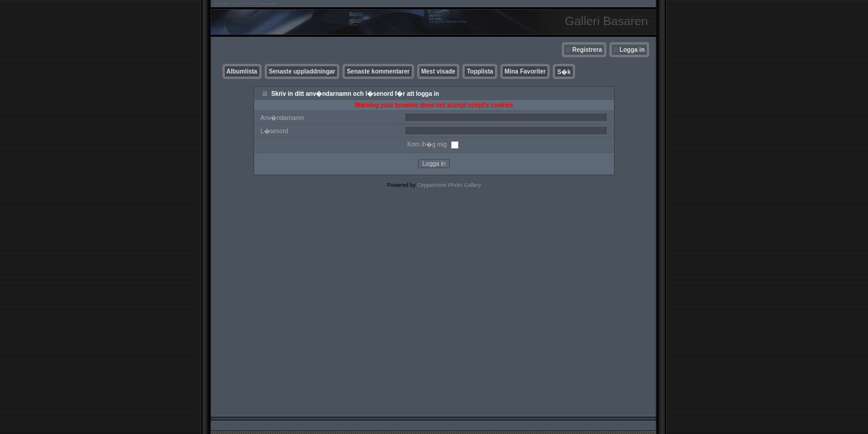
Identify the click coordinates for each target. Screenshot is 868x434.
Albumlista (242, 71)
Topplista (480, 71)
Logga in (632, 50)
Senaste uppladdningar (302, 71)
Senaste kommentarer (378, 71)
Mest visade (439, 71)
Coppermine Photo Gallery (449, 185)
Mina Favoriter (525, 71)
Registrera (587, 50)
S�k (564, 72)
